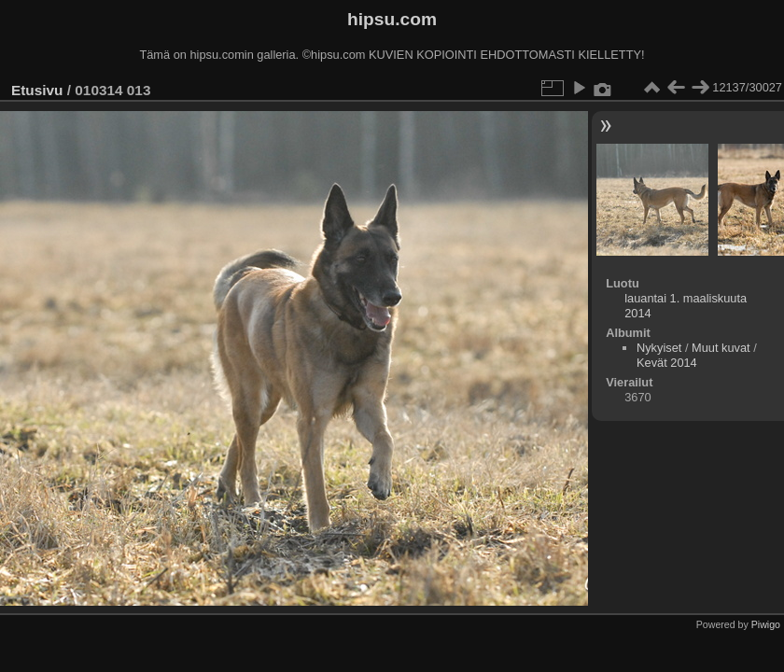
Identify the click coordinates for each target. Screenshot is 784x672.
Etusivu (37, 90)
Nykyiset (659, 348)
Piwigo (766, 624)
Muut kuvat (721, 348)
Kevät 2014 (667, 363)
